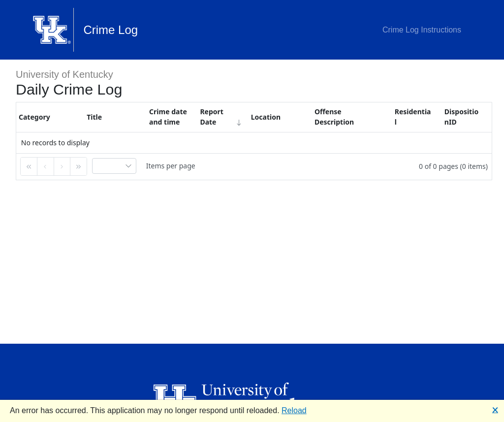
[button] (29, 166)
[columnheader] (50, 117)
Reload (294, 410)
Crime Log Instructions (422, 30)
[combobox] (114, 166)
